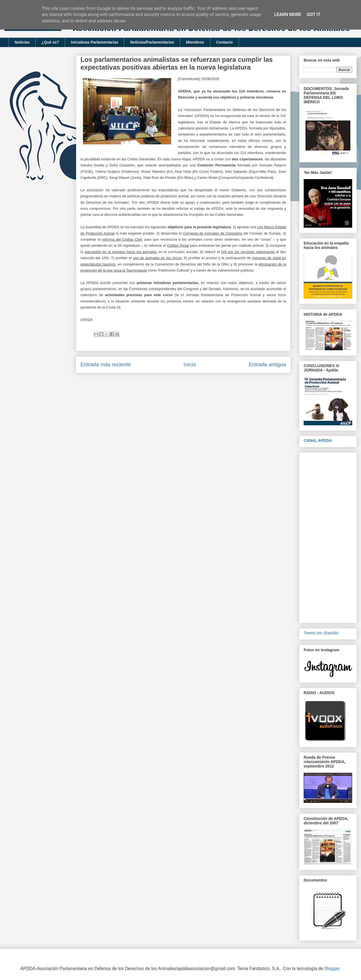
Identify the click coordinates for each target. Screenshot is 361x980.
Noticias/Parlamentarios (152, 42)
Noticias (22, 42)
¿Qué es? (50, 42)
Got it (313, 14)
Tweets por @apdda (321, 633)
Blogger (332, 969)
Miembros (195, 42)
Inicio (190, 364)
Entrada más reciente (106, 364)
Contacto (224, 42)
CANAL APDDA (318, 440)
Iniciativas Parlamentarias (95, 42)
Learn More (288, 14)
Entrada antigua (267, 364)
